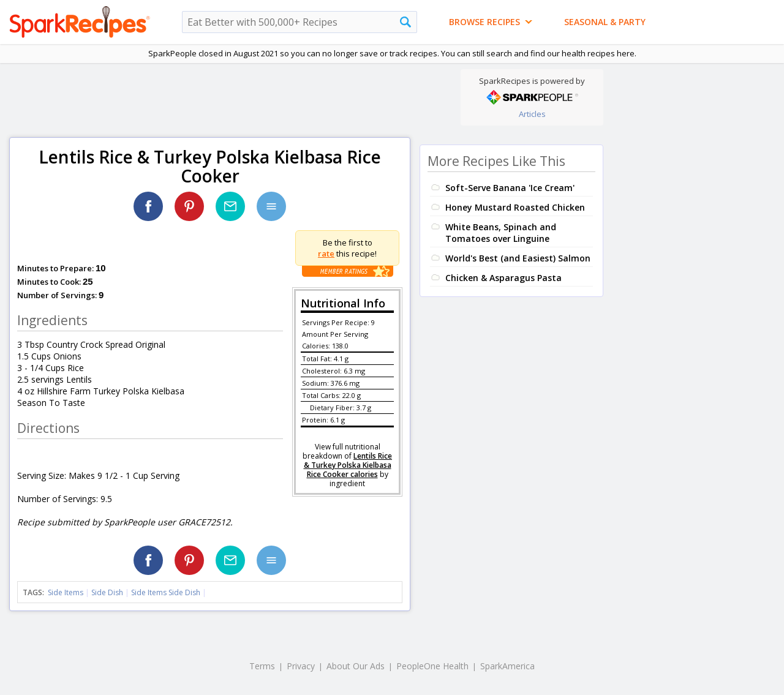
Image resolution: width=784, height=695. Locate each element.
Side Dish (107, 592)
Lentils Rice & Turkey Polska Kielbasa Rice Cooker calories (348, 465)
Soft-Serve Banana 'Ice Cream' (510, 188)
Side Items (66, 592)
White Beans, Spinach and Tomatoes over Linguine (501, 233)
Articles (532, 114)
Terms (262, 666)
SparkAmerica (507, 666)
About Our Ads (356, 666)
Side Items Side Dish (166, 592)
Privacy (301, 666)
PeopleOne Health (432, 666)
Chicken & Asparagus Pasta (503, 278)
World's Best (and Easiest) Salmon (518, 258)
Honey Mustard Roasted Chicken (515, 207)
